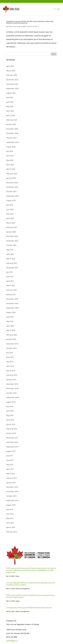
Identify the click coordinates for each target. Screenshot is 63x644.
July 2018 (10, 406)
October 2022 (11, 245)
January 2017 (11, 483)
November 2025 (12, 84)
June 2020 (10, 317)
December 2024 (12, 129)
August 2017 (11, 451)
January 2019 (11, 380)
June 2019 (10, 357)
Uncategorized (25, 589)
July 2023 (10, 205)
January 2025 (11, 124)
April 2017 (10, 469)
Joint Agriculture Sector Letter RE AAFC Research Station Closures (29, 608)
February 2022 (12, 263)
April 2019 (10, 366)
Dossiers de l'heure (33, 26)
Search (54, 54)
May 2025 (10, 106)
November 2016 (12, 491)
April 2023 (10, 218)
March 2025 (11, 115)
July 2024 (10, 151)
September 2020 (12, 308)
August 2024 (11, 147)
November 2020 (12, 303)
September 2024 (12, 142)
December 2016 (12, 487)
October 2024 (11, 138)
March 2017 (11, 474)
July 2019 (10, 353)
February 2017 (12, 478)
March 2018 (11, 424)
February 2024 (12, 174)
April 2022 (10, 254)
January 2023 (11, 232)
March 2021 (11, 285)
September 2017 (12, 447)
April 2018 (10, 420)
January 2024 (11, 178)
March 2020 (11, 330)
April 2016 (10, 523)
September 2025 (12, 88)
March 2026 (11, 71)
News (17, 576)
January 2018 (11, 433)
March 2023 (11, 223)
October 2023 (11, 191)
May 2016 (10, 518)
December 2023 (12, 183)
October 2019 (11, 348)
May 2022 (10, 250)
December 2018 (12, 384)
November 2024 (12, 133)
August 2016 (11, 505)
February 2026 (12, 75)
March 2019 (11, 371)
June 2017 (10, 460)
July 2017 (10, 456)
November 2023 (12, 187)
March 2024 (11, 169)
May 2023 (10, 214)
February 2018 (12, 429)
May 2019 (10, 362)
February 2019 (12, 375)
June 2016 (10, 514)
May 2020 (10, 321)
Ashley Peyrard (13, 26)
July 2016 (10, 509)
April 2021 (10, 281)
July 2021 (10, 272)
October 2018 (11, 393)
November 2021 (12, 268)
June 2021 (10, 277)
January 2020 (11, 339)
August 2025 (11, 93)
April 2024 (10, 165)
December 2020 (12, 299)
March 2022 (11, 259)
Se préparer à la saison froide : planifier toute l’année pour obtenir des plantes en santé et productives (30, 22)
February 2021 (12, 290)
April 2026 (10, 66)
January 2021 (11, 294)
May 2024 (10, 160)
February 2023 (12, 227)
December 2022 (12, 236)
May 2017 (10, 465)
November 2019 (12, 344)
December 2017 (12, 438)
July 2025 (10, 97)
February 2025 (12, 120)
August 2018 (11, 402)
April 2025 (10, 111)
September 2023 (12, 196)
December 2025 (12, 80)
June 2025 (10, 102)
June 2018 (10, 411)
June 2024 (10, 156)
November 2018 (12, 388)
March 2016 (11, 527)
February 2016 (12, 532)
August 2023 (11, 200)
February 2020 (12, 335)
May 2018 (10, 415)
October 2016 (11, 496)
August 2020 (11, 312)
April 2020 (10, 326)
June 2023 (10, 209)
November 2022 (12, 241)
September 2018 (12, 397)
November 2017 (12, 442)
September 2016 (12, 500)
